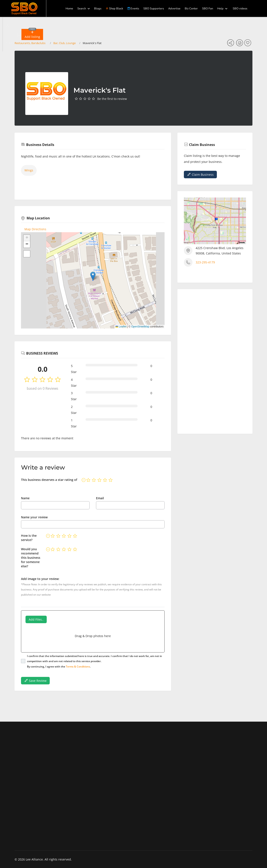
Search (82, 9)
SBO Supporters (154, 9)
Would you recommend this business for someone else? (31, 558)
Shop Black (114, 9)
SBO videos (240, 9)
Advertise (174, 9)
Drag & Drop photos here (93, 636)
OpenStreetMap (140, 327)
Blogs (98, 9)
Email (100, 498)
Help (220, 9)
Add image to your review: (40, 579)
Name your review (34, 517)
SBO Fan (208, 9)
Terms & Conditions (78, 667)
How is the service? (29, 538)
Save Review (35, 681)
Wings (29, 170)
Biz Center (191, 9)
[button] (32, 34)
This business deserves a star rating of (49, 480)
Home (69, 9)
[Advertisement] (215, 360)
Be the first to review (112, 99)
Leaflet (121, 327)
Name (25, 498)
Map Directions (35, 229)
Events (133, 9)
